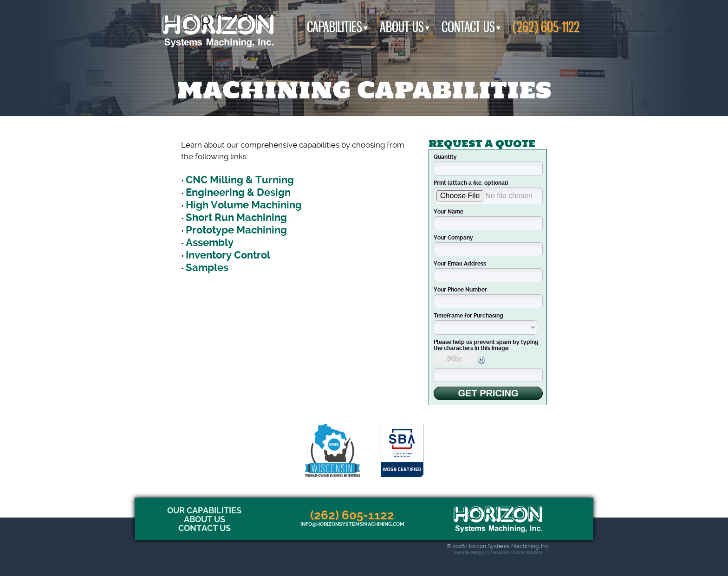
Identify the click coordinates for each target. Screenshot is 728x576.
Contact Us (468, 27)
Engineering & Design (238, 192)
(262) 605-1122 (546, 27)
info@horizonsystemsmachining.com (352, 524)
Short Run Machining (236, 217)
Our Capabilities (204, 510)
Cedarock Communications (517, 552)
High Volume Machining (244, 205)
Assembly (210, 243)
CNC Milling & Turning (240, 180)
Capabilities (335, 27)
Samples (207, 268)
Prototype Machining (236, 230)
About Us (402, 27)
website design (469, 552)
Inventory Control (228, 255)
